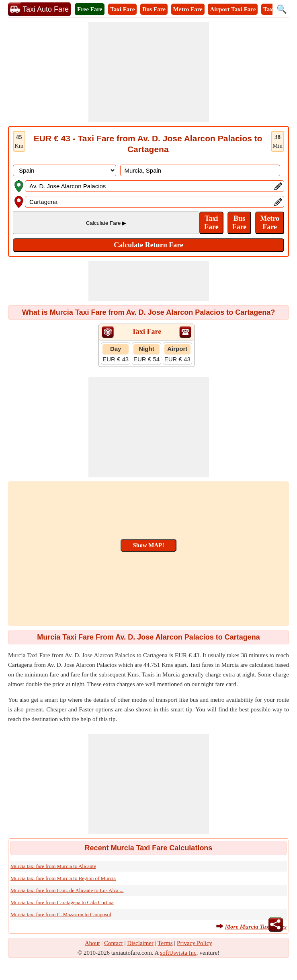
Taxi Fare (122, 9)
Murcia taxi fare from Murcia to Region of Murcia (63, 878)
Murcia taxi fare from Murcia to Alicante (53, 866)
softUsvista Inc (178, 953)
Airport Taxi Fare (233, 9)
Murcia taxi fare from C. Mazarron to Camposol (61, 914)
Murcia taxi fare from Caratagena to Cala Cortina (62, 902)
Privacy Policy (195, 943)
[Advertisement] (149, 72)
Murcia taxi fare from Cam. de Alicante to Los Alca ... (67, 890)
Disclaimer (140, 943)
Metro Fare (188, 9)
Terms (165, 943)
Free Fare (90, 9)
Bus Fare (154, 9)
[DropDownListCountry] (65, 170)
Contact (114, 943)
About (92, 943)
